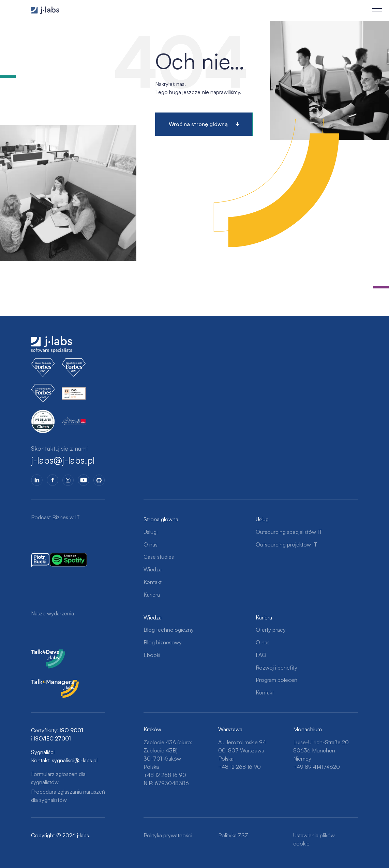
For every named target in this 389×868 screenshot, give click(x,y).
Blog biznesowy (163, 642)
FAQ (261, 655)
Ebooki (152, 655)
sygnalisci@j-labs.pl (75, 760)
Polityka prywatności (168, 835)
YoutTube (84, 480)
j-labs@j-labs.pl (63, 460)
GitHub (99, 480)
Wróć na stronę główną (198, 124)
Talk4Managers (49, 683)
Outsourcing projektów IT (286, 544)
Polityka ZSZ (233, 835)
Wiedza (153, 569)
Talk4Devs (43, 653)
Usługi (151, 532)
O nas (151, 544)
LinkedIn (37, 480)
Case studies (159, 557)
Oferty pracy (271, 630)
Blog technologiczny (169, 630)
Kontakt (153, 582)
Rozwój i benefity (276, 668)
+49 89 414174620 (317, 767)
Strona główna (161, 519)
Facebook (53, 480)
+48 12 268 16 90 (165, 775)
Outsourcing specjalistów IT (289, 532)
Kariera (152, 595)
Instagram (68, 480)
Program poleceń (276, 680)
